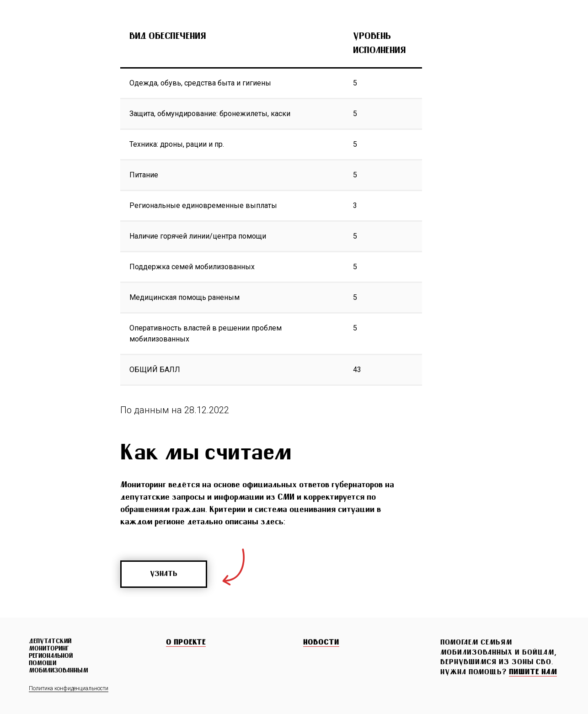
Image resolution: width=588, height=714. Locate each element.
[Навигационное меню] (563, 23)
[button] (533, 673)
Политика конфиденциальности (69, 688)
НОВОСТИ (321, 643)
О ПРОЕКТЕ (186, 643)
